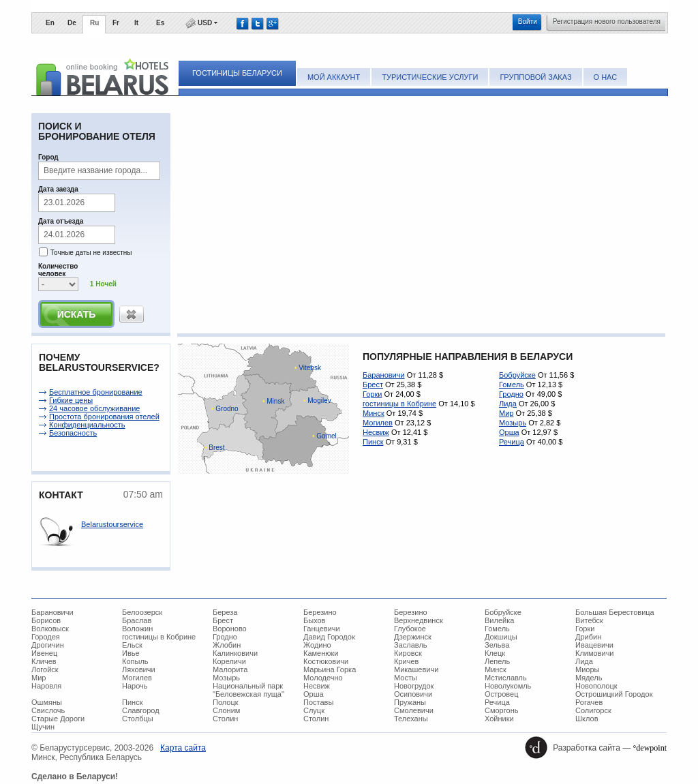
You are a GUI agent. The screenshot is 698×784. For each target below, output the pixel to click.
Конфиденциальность (87, 425)
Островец (501, 694)
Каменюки (321, 653)
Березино (320, 612)
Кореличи (229, 661)
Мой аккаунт (334, 77)
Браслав (137, 620)
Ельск (132, 645)
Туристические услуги (430, 77)
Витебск (589, 620)
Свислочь (48, 710)
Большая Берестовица (615, 612)
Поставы (318, 702)
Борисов (46, 620)
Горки (372, 394)
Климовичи (595, 653)
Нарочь (135, 686)
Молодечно (323, 678)
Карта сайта (183, 748)
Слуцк (314, 710)
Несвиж (376, 432)
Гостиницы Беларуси (237, 73)
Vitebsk (308, 368)
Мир (506, 413)
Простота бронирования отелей (104, 417)
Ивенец (44, 653)
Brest (215, 448)
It (136, 23)
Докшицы (501, 637)
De (72, 23)
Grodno (225, 409)
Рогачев (589, 702)
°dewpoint (650, 748)
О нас (606, 77)
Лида (508, 404)
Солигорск (593, 710)
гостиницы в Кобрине (399, 404)
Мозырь (513, 423)
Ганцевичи (322, 629)
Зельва (497, 645)
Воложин (137, 629)
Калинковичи (235, 653)
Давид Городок (329, 637)
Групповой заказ (535, 77)
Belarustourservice (112, 524)
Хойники (499, 719)
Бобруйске (517, 375)
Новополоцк (596, 686)
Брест (373, 385)
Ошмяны (47, 702)
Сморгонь (501, 710)
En (50, 23)
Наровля (46, 686)
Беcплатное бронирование (96, 392)
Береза (225, 612)
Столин (225, 719)
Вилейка (499, 620)
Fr (116, 23)
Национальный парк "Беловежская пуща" (248, 690)
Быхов (314, 620)
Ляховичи (139, 669)
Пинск (373, 442)
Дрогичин (48, 645)
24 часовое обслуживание (94, 408)
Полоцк (226, 702)
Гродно (511, 394)
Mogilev (317, 401)
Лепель (497, 661)
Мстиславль (506, 678)
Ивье (131, 653)
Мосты (406, 678)
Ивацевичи (594, 645)
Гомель (512, 385)
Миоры (587, 669)
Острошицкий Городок (614, 694)
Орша (509, 432)
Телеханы (411, 719)
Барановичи (384, 375)
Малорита (230, 669)
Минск (374, 413)
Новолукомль (508, 686)
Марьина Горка (330, 669)
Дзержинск (413, 637)
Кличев (44, 661)
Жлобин (227, 645)
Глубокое (410, 629)
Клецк (495, 653)
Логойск (45, 669)
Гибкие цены (71, 400)
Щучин (43, 727)
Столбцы (138, 719)
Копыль (135, 661)
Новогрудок (414, 686)
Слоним (226, 710)
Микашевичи (416, 669)
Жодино (317, 645)
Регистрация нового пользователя (607, 21)
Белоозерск (142, 612)
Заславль (411, 645)
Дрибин (588, 637)
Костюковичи (326, 661)
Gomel (324, 436)
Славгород (141, 710)
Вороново (230, 629)
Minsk (273, 401)
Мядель (589, 678)
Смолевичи (414, 710)
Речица (512, 442)
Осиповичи (413, 694)
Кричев (406, 661)
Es (160, 23)
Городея (46, 637)
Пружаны (410, 702)
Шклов (587, 719)
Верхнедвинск (419, 620)
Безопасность (73, 433)
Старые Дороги (58, 719)
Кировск (408, 653)
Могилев (378, 423)
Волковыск (50, 629)
